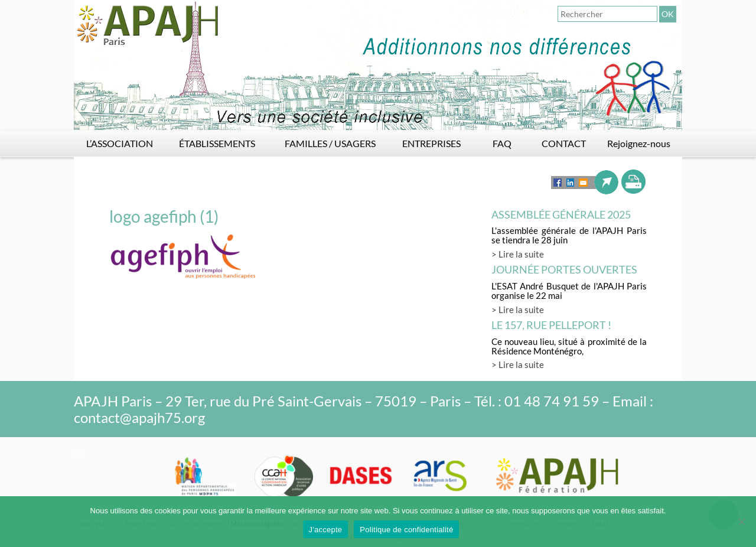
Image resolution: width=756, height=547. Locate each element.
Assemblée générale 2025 (561, 214)
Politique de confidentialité (406, 530)
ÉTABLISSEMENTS (217, 143)
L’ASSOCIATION (120, 143)
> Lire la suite (518, 254)
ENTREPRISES (431, 143)
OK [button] (668, 14)
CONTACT (564, 143)
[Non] (741, 522)
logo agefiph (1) (164, 216)
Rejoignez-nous (639, 143)
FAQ (502, 143)
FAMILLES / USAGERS (330, 143)
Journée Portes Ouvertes (564, 269)
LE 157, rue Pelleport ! (551, 325)
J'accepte (326, 530)
